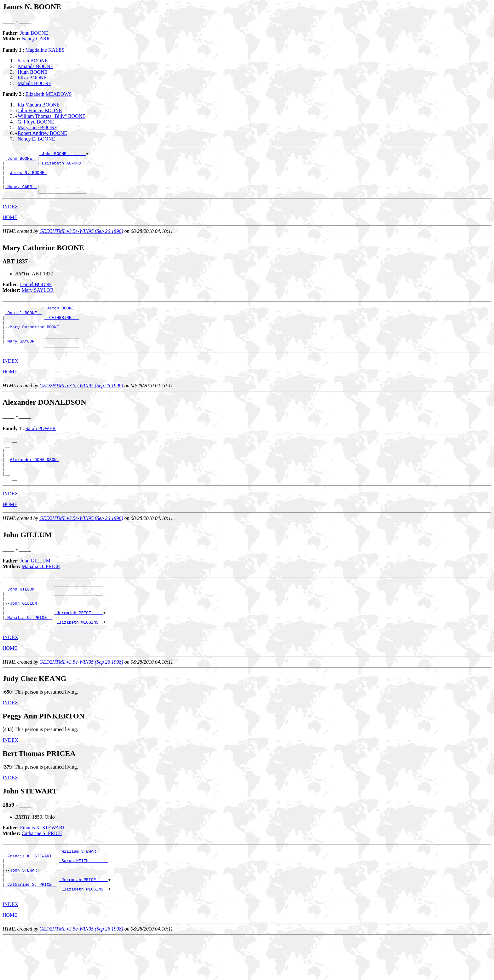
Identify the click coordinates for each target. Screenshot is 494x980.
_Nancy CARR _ (21, 194)
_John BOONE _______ (63, 154)
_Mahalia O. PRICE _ (28, 650)
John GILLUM (35, 586)
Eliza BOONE (32, 78)
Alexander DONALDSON (34, 481)
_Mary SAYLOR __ (23, 357)
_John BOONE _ (21, 160)
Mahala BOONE (34, 83)
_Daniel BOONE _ (23, 323)
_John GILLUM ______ (28, 616)
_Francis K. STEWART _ (31, 892)
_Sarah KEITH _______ (83, 897)
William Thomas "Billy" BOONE (52, 116)
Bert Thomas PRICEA (39, 787)
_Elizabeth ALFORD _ (63, 166)
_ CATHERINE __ (62, 329)
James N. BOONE (28, 177)
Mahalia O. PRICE (41, 592)
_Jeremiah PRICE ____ (79, 645)
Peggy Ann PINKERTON (43, 750)
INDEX (10, 215)
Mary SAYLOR (38, 299)
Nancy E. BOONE (36, 139)
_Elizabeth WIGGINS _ (79, 656)
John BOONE (34, 33)
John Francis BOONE (40, 110)
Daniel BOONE (36, 293)
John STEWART (26, 909)
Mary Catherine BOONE (36, 340)
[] (8, 726)
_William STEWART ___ (83, 886)
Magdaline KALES (45, 50)
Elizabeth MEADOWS (48, 94)
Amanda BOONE (35, 66)
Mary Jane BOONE (37, 127)
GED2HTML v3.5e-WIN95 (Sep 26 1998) (81, 240)
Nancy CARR (36, 39)
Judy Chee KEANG (34, 712)
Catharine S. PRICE (42, 867)
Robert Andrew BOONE (42, 133)
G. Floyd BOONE (36, 122)
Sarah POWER (40, 445)
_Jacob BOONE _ (62, 317)
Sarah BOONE (33, 61)
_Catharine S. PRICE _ (31, 926)
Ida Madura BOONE (39, 105)
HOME (10, 226)
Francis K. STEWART (43, 862)
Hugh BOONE (33, 72)
